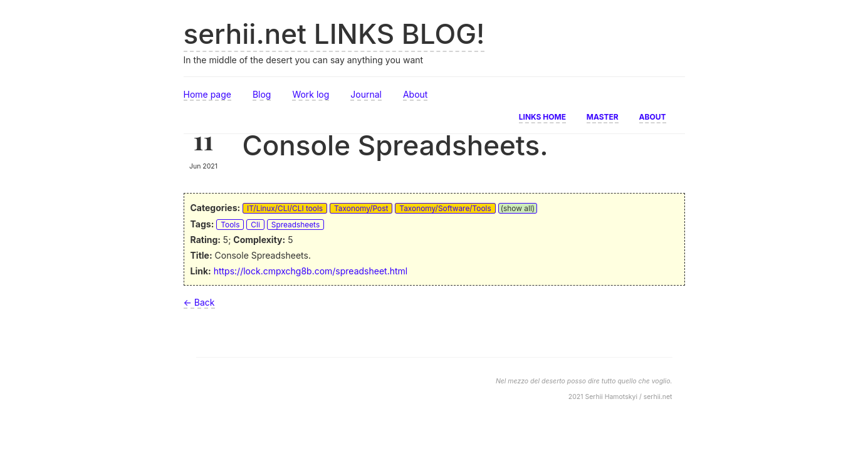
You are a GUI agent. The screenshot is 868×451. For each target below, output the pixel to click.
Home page (207, 94)
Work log (311, 94)
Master (603, 116)
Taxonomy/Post (361, 208)
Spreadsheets (295, 225)
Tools (230, 225)
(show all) (518, 208)
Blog (262, 94)
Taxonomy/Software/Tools (445, 208)
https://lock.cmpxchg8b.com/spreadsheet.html (311, 271)
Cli (255, 225)
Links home (542, 116)
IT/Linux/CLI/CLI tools (285, 208)
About (415, 94)
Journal (366, 94)
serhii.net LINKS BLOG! (334, 34)
